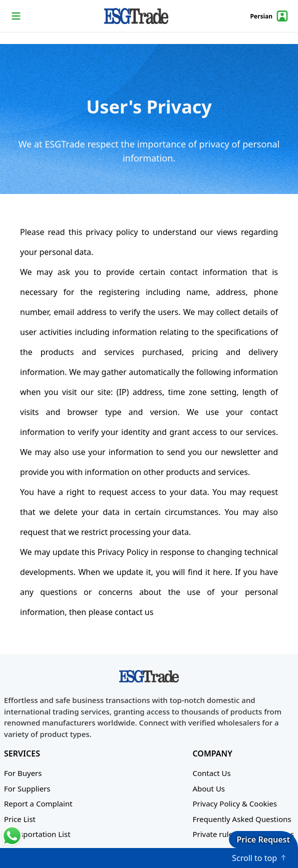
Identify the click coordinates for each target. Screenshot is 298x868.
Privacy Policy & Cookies (235, 803)
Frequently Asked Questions (242, 819)
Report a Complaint (38, 803)
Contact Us (211, 773)
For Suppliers (27, 788)
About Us (209, 788)
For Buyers (23, 773)
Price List (20, 819)
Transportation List (37, 834)
